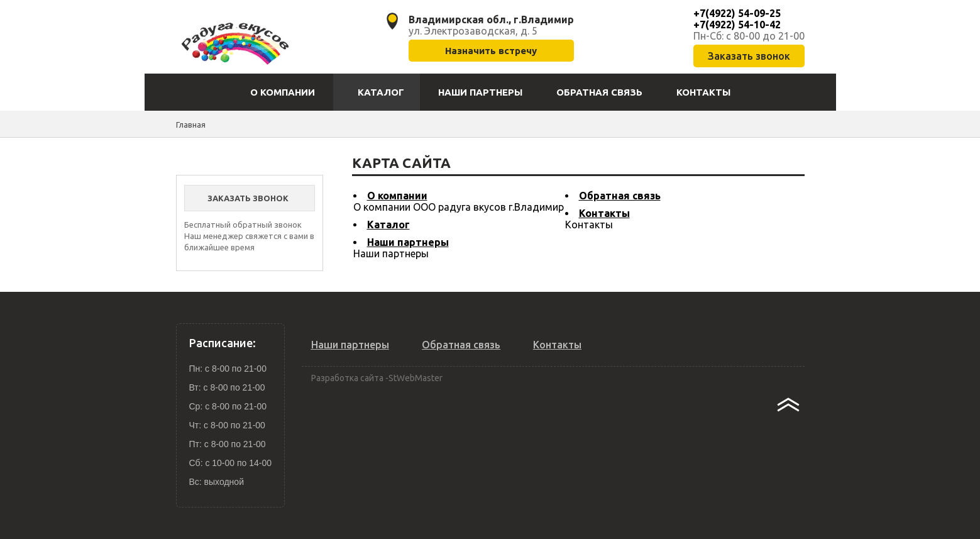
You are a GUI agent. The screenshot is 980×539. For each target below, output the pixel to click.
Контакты (604, 213)
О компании (397, 196)
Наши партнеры (408, 242)
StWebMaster (416, 378)
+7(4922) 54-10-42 (737, 25)
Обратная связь (620, 196)
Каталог (388, 225)
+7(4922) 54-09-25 (737, 13)
